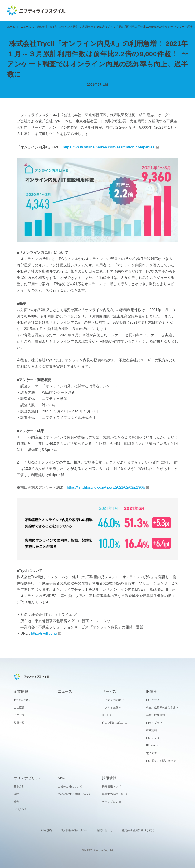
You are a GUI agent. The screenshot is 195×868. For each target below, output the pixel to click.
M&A (62, 778)
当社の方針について (70, 786)
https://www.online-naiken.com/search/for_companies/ (109, 147)
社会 (16, 802)
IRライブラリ (154, 723)
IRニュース (153, 700)
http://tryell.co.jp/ (44, 633)
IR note (151, 746)
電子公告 (152, 753)
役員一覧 (19, 723)
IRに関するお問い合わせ (161, 761)
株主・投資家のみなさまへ (162, 707)
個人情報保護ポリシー (74, 830)
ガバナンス (20, 809)
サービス (109, 691)
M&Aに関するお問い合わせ (74, 794)
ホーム (11, 27)
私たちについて (23, 700)
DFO (105, 715)
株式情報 (152, 730)
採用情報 (109, 778)
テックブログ (110, 802)
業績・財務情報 (156, 715)
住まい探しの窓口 (113, 723)
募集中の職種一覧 (113, 794)
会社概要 (19, 707)
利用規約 (46, 830)
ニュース (26, 27)
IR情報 (152, 691)
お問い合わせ (105, 830)
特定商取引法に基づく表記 (138, 830)
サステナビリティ (28, 778)
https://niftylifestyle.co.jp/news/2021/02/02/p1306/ (106, 487)
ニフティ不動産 (111, 700)
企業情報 (21, 691)
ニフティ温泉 (110, 707)
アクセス (19, 715)
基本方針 (19, 786)
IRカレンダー (154, 738)
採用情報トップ (111, 786)
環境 (16, 794)
